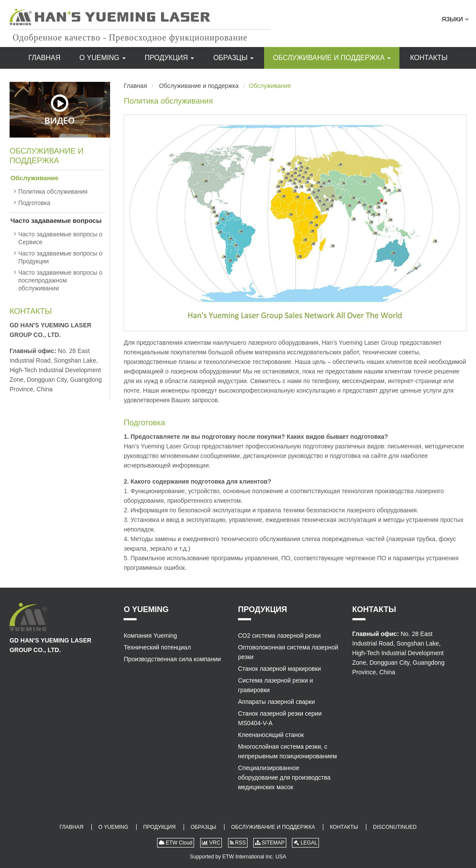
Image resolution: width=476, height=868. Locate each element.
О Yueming (103, 58)
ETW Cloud (176, 843)
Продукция (170, 58)
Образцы (233, 58)
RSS (238, 843)
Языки (455, 19)
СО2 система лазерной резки (279, 636)
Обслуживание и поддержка (332, 58)
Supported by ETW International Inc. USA (238, 857)
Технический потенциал (157, 647)
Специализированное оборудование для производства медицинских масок (284, 777)
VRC (211, 843)
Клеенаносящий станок (271, 735)
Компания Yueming (150, 636)
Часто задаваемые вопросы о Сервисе (60, 238)
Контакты (429, 58)
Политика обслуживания (168, 101)
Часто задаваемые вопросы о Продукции (60, 257)
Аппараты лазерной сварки (277, 702)
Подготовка (144, 423)
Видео (60, 110)
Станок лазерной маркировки (280, 669)
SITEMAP (270, 843)
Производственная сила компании (172, 659)
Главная (44, 58)
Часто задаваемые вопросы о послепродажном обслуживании (60, 280)
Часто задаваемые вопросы (56, 220)
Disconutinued (395, 827)
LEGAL (305, 843)
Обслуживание (35, 178)
